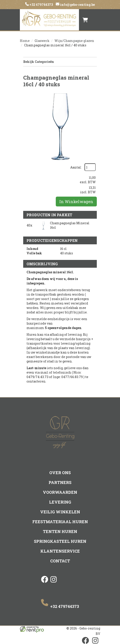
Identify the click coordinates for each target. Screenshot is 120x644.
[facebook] (45, 583)
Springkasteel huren (60, 541)
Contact (60, 561)
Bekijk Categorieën (60, 62)
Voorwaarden (60, 492)
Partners (60, 482)
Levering (60, 502)
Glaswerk (42, 41)
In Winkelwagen (76, 202)
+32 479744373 (41, 5)
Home (25, 41)
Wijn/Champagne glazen (74, 41)
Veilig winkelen (60, 512)
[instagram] (54, 583)
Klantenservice (60, 551)
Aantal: (76, 167)
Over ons (60, 473)
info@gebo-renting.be (77, 5)
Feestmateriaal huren (60, 522)
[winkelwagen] (85, 20)
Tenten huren (60, 531)
